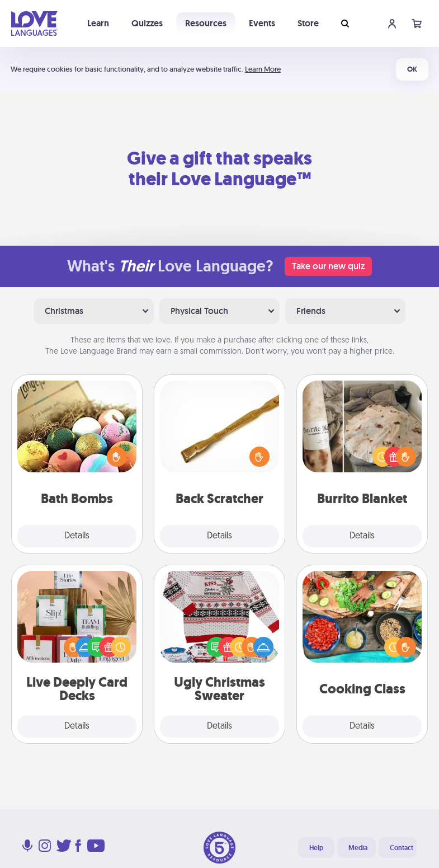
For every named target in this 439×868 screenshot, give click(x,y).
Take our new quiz (328, 266)
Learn (98, 23)
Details (77, 536)
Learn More (263, 69)
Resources (206, 23)
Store (308, 23)
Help (316, 848)
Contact (402, 848)
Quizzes (147, 23)
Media (358, 848)
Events (262, 23)
